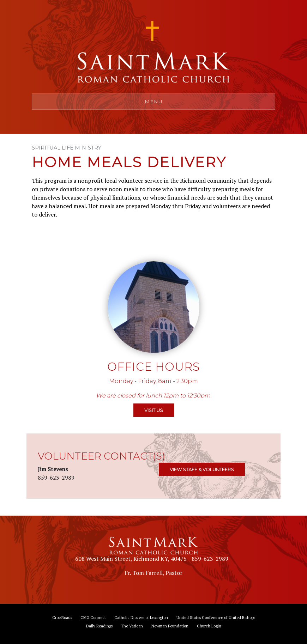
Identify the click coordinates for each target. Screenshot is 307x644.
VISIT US (154, 410)
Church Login (209, 626)
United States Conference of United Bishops (216, 617)
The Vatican (132, 626)
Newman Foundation (170, 626)
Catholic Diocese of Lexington (141, 617)
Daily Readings (99, 626)
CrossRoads (62, 617)
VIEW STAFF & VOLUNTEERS (202, 469)
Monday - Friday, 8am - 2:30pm (153, 381)
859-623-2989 (210, 559)
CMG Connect (93, 617)
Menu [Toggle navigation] (154, 102)
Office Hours (153, 367)
